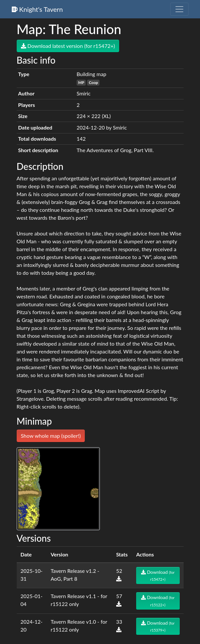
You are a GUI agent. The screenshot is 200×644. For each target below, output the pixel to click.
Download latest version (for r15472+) (68, 46)
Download (158, 575)
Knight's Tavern (37, 9)
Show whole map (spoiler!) (51, 436)
